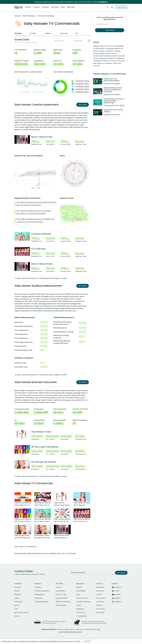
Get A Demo (122, 7)
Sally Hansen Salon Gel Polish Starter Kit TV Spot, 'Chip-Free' (42, 537)
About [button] (63, 7)
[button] (70, 41)
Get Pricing (100, 612)
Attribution (38, 598)
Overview (18, 33)
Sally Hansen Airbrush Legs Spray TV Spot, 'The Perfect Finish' (62, 504)
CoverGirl (34, 311)
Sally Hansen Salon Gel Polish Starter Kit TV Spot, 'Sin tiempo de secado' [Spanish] (22, 537)
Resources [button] (55, 7)
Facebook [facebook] (117, 587)
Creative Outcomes (83, 602)
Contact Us (100, 602)
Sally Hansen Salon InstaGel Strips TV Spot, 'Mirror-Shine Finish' (61, 537)
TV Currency (81, 612)
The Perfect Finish (41, 432)
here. (99, 629)
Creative (33, 33)
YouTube (96, 66)
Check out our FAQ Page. (66, 553)
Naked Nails (59, 311)
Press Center (101, 598)
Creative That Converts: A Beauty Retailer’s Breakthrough (114, 101)
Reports (79, 587)
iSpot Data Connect (22, 612)
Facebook (108, 63)
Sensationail (49, 311)
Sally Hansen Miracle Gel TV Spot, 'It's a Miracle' (82, 520)
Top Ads (59, 587)
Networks (18, 594)
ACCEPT (87, 641)
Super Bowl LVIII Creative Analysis (113, 111)
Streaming (18, 602)
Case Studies (81, 591)
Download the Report (112, 84)
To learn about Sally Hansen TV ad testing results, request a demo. (41, 278)
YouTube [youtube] (116, 594)
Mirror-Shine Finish (42, 137)
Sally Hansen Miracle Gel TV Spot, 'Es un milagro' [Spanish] (62, 520)
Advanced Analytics (42, 602)
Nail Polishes (104, 61)
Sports (17, 605)
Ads (76, 33)
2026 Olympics (61, 605)
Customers (100, 591)
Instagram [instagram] (117, 602)
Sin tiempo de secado (44, 462)
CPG (16, 609)
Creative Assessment (42, 591)
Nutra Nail (72, 311)
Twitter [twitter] (116, 591)
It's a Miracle (38, 249)
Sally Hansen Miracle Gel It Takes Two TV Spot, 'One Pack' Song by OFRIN (23, 504)
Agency (17, 598)
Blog (78, 594)
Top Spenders (61, 591)
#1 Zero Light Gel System (45, 447)
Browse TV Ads (61, 594)
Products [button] (36, 7)
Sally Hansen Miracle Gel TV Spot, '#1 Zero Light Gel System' (23, 520)
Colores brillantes (41, 234)
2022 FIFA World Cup (63, 602)
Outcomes (64, 33)
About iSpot (100, 587)
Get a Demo (83, 105)
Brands (17, 591)
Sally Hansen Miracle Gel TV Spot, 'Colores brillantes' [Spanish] (42, 520)
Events (79, 605)
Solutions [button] (28, 7)
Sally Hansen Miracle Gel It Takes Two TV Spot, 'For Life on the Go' (42, 504)
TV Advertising (81, 616)
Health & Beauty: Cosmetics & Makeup (107, 51)
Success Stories (82, 598)
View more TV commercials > (26, 547)
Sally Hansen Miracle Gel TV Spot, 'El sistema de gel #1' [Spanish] (82, 504)
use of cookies (75, 641)
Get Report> (103, 2)
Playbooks (80, 609)
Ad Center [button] (45, 7)
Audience (48, 33)
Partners (99, 605)
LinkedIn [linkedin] (116, 598)
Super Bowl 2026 (62, 598)
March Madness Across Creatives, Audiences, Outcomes (113, 90)
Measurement (40, 594)
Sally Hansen (100, 48)
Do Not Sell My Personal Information (70, 632)
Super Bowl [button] (71, 7)
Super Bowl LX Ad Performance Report (112, 80)
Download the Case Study (114, 105)
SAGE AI (17, 616)
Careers (99, 594)
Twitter (115, 63)
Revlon (41, 311)
